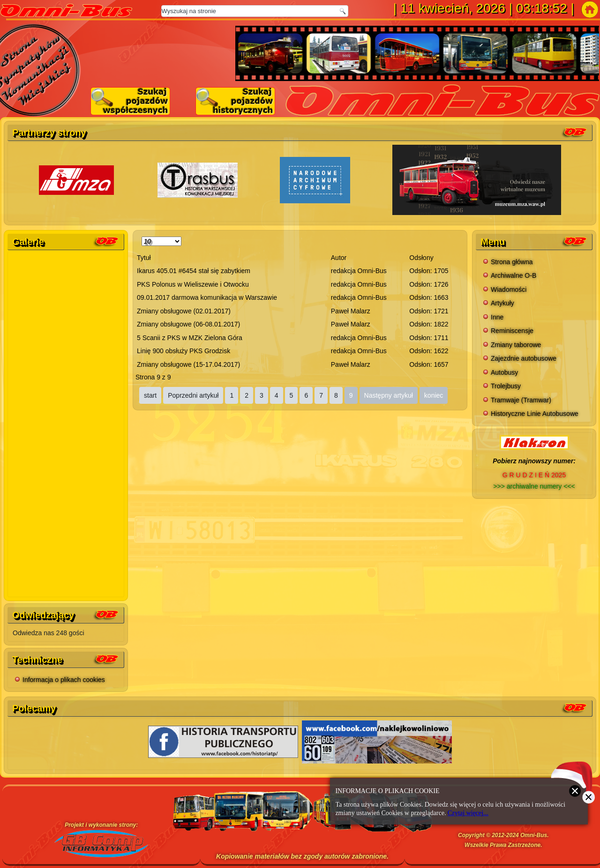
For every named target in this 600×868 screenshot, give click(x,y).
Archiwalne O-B (514, 275)
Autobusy (504, 372)
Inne (497, 317)
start (150, 395)
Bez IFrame (67, 423)
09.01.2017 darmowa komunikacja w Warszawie (207, 297)
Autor (339, 258)
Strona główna (512, 262)
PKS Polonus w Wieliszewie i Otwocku (193, 284)
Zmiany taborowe (516, 345)
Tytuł (144, 258)
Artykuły (502, 303)
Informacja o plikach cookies (64, 680)
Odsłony (421, 258)
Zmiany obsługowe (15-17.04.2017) (188, 364)
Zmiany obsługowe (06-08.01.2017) (188, 324)
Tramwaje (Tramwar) (521, 400)
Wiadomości (509, 289)
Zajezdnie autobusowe (524, 358)
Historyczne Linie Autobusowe (535, 414)
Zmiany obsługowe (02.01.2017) (184, 311)
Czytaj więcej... (468, 813)
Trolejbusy (506, 386)
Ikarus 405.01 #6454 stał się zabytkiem (194, 271)
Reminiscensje (512, 331)
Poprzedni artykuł (193, 395)
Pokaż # (142, 235)
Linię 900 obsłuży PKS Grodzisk (184, 351)
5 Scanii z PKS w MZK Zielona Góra (190, 338)
